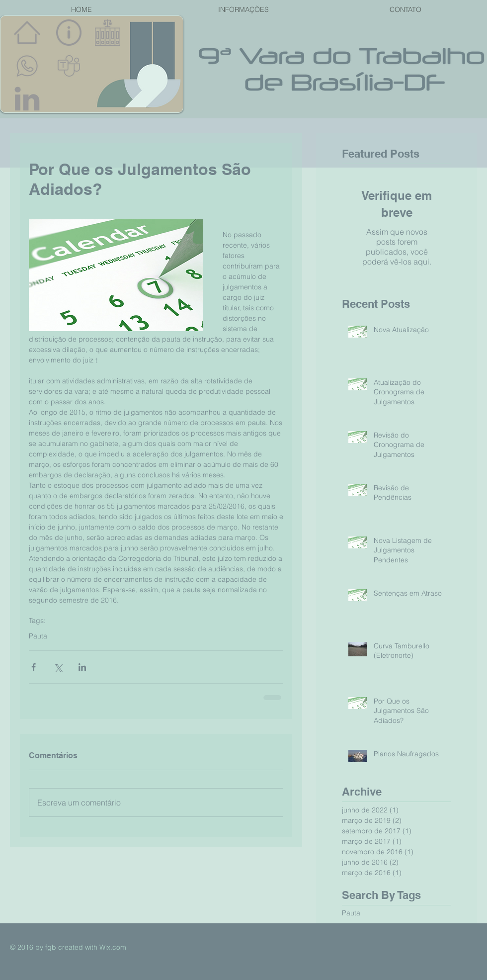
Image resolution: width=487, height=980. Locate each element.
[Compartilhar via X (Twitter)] (58, 667)
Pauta (38, 636)
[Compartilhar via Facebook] (34, 667)
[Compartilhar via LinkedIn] (82, 667)
